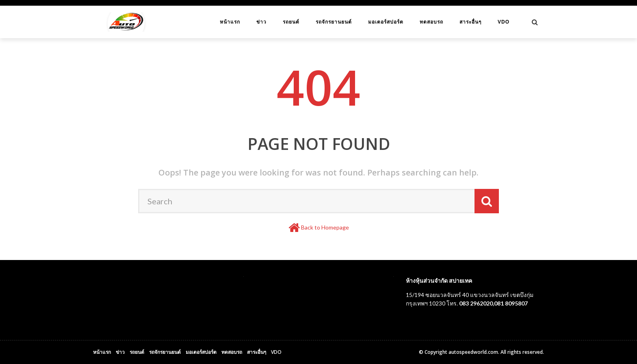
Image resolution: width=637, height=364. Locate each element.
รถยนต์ (291, 22)
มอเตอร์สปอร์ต (386, 22)
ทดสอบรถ (431, 22)
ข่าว (261, 22)
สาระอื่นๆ (470, 22)
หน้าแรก (230, 22)
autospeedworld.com (473, 352)
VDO (504, 22)
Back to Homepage (325, 227)
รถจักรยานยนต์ (334, 22)
